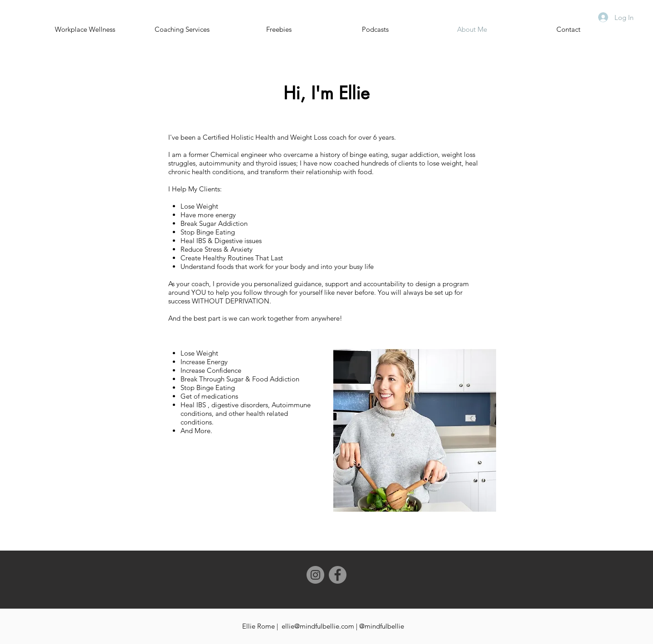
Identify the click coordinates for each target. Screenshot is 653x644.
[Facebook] (338, 575)
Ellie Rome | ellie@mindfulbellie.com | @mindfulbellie (323, 626)
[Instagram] (315, 575)
